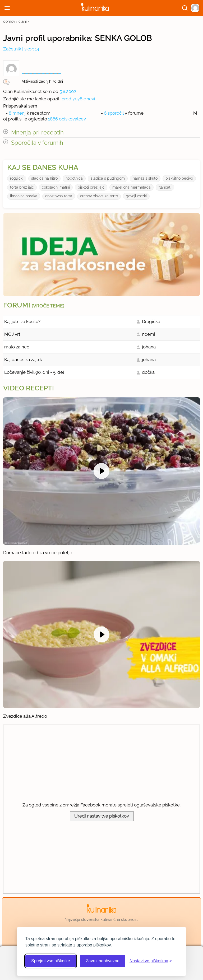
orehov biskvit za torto (99, 196)
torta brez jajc (22, 187)
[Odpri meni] (7, 8)
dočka (148, 372)
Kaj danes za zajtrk (23, 360)
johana (149, 347)
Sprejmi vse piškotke (51, 961)
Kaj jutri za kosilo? (22, 321)
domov (9, 21)
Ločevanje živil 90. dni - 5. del (34, 372)
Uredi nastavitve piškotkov (102, 816)
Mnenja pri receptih (37, 132)
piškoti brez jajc (91, 187)
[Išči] (185, 8)
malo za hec (17, 347)
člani (23, 21)
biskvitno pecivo (179, 178)
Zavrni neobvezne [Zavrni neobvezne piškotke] (103, 961)
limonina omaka (24, 196)
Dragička (151, 321)
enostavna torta (59, 196)
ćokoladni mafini (56, 187)
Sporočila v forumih (37, 143)
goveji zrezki (136, 196)
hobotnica (74, 178)
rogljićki (17, 178)
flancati (165, 187)
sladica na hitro (44, 178)
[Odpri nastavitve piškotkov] (151, 961)
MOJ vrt (12, 334)
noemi (149, 334)
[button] (195, 8)
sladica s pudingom (108, 178)
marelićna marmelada (132, 187)
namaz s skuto (145, 178)
